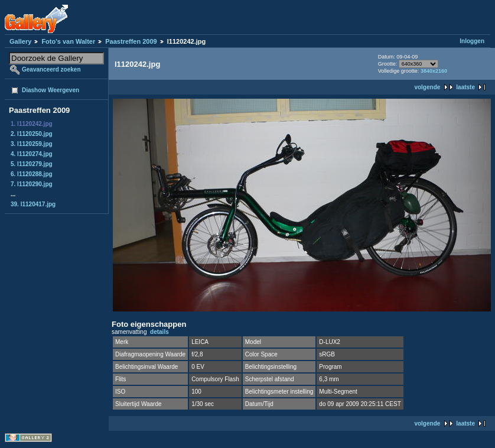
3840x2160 (434, 71)
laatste (465, 87)
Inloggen (472, 41)
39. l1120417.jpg (33, 204)
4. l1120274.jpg (32, 154)
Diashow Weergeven (51, 90)
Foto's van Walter (68, 41)
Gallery (20, 41)
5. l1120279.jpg (32, 164)
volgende (427, 87)
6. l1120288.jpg (32, 174)
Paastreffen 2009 (131, 41)
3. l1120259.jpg (32, 144)
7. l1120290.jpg (32, 184)
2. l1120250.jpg (32, 134)
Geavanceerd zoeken (51, 69)
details (159, 332)
